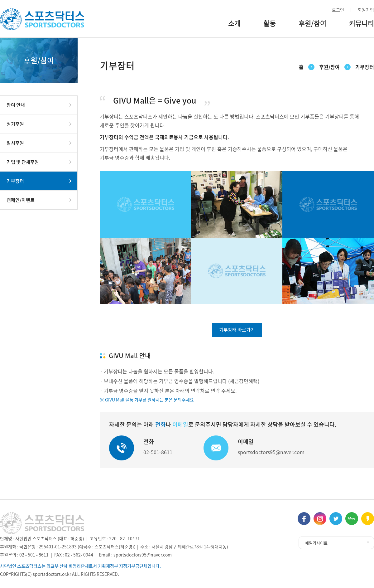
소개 (234, 25)
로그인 (338, 10)
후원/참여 (312, 25)
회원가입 (366, 10)
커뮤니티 (362, 25)
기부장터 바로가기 (237, 330)
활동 (270, 25)
